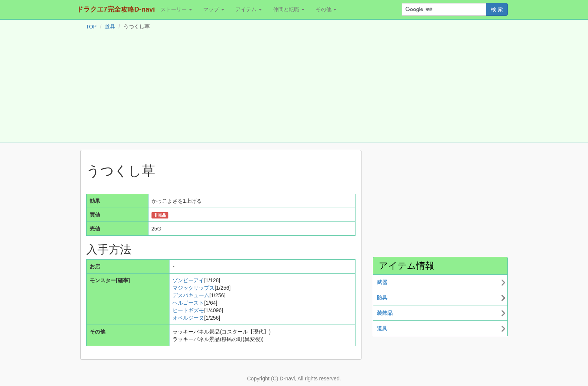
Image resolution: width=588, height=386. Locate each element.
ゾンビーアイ (188, 280)
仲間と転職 (289, 9)
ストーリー (176, 9)
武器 (382, 282)
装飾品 (385, 313)
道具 (110, 27)
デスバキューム (191, 295)
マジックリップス (193, 288)
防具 (382, 298)
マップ (214, 9)
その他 (326, 9)
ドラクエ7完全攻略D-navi (116, 9)
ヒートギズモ (188, 310)
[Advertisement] (294, 88)
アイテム (249, 9)
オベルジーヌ (188, 318)
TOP (91, 27)
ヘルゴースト (188, 303)
